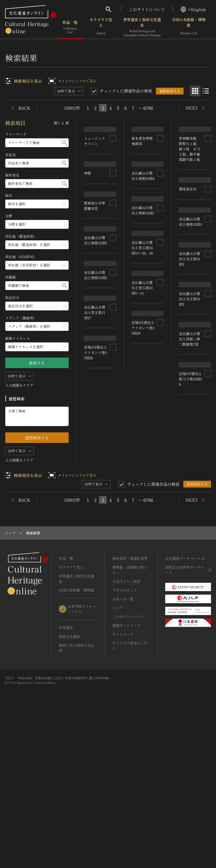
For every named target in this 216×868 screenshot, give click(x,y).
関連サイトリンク (126, 779)
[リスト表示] (206, 91)
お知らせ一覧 (123, 752)
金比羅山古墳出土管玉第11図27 (142, 467)
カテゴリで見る (101, 28)
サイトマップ (123, 787)
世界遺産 (66, 781)
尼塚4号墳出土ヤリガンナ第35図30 (143, 540)
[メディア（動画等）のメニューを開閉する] (37, 326)
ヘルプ (118, 761)
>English (193, 9)
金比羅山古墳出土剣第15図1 (143, 399)
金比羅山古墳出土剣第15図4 (143, 322)
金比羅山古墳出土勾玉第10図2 (190, 425)
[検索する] (64, 143)
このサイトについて (147, 9)
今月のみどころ (125, 743)
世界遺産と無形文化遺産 (142, 28)
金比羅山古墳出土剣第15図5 (190, 276)
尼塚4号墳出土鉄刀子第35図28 (96, 600)
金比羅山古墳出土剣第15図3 (96, 326)
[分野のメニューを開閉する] (37, 224)
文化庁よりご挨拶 (126, 734)
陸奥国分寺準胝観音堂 (190, 197)
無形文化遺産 (69, 790)
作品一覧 (70, 28)
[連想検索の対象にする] (113, 151)
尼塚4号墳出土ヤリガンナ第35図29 (190, 563)
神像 (183, 146)
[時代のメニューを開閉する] (37, 204)
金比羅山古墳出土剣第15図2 (190, 356)
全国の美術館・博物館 (188, 28)
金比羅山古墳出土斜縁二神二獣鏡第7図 (95, 534)
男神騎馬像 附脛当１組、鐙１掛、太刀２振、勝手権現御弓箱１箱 (142, 186)
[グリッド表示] (195, 91)
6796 (148, 108)
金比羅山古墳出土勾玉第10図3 (95, 390)
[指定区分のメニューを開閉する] (37, 306)
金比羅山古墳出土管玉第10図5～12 (190, 496)
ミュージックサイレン (95, 154)
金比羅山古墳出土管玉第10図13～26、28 (95, 461)
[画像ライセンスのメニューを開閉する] (37, 347)
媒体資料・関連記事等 (130, 712)
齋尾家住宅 (140, 242)
